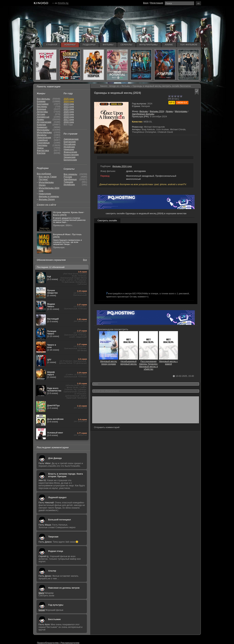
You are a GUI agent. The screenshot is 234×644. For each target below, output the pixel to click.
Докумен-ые (43, 117)
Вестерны (42, 107)
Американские (71, 139)
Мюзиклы (42, 135)
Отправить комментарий (107, 432)
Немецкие (69, 149)
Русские (68, 177)
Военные (41, 109)
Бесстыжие (54, 619)
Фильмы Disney (47, 199)
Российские (70, 144)
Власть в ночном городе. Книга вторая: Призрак (66, 475)
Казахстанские (71, 155)
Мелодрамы (181, 111)
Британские (70, 142)
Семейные (42, 140)
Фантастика (43, 150)
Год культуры (56, 605)
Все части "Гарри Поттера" (48, 178)
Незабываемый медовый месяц (129, 361)
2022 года (69, 107)
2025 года (69, 99)
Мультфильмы (44, 132)
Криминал (42, 127)
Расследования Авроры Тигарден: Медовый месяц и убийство (148, 364)
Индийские (69, 147)
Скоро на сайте (47, 205)
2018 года (69, 117)
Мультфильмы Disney (46, 184)
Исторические (44, 122)
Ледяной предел (57, 497)
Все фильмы (43, 99)
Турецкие (68, 182)
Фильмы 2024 (157, 111)
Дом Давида (55, 458)
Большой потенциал (60, 520)
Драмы (169, 111)
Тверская (53, 537)
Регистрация (157, 3)
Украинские (70, 157)
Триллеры (42, 145)
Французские (70, 152)
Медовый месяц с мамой (168, 361)
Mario (41, 593)
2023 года (69, 104)
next (197, 65)
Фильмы (144, 111)
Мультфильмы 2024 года (49, 189)
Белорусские (70, 160)
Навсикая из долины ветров (64, 588)
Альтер (52, 571)
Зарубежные (70, 179)
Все (85, 260)
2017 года (69, 119)
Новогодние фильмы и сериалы (49, 195)
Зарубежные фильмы (143, 114)
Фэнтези (41, 153)
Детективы (42, 112)
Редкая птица (56, 551)
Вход (146, 3)
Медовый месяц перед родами (109, 361)
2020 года (69, 112)
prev (37, 65)
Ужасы (40, 148)
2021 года (69, 109)
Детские (41, 114)
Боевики (41, 101)
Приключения (44, 137)
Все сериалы (70, 174)
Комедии (41, 125)
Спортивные (43, 143)
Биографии (43, 104)
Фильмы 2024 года (122, 166)
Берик (42, 610)
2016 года (69, 122)
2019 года (69, 114)
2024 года (69, 101)
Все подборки (44, 174)
